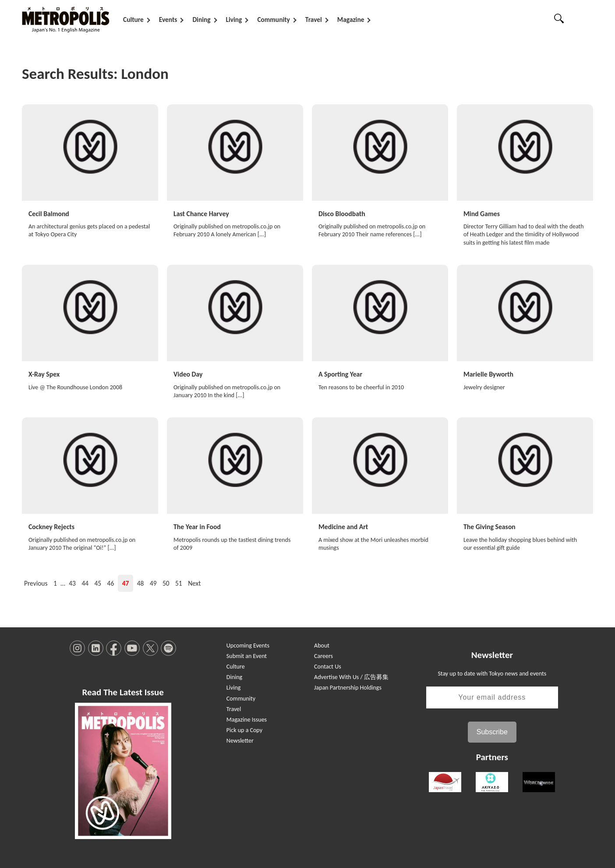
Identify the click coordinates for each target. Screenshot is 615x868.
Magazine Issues (247, 718)
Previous (36, 582)
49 (153, 582)
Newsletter (240, 739)
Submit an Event (247, 654)
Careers (323, 654)
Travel (314, 20)
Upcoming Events (248, 644)
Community (273, 20)
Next (194, 582)
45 (98, 582)
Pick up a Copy (244, 728)
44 (85, 582)
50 (166, 582)
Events (168, 20)
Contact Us (328, 665)
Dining (201, 20)
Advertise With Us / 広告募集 (351, 675)
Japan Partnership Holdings (348, 686)
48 (141, 582)
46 (111, 582)
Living (234, 20)
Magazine (351, 20)
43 (72, 582)
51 (179, 582)
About (322, 644)
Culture (133, 20)
